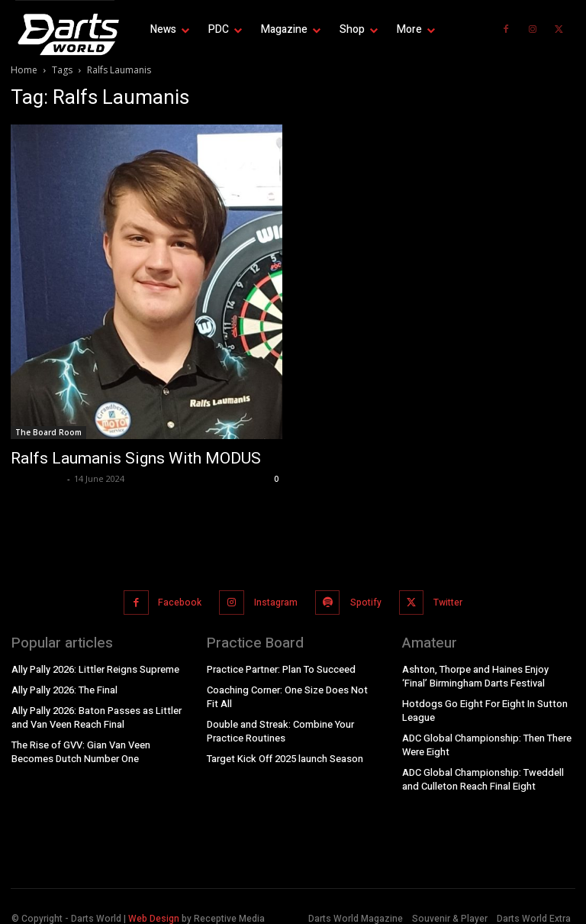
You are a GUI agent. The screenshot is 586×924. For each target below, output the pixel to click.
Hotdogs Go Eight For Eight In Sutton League (481, 704)
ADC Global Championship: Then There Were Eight (485, 737)
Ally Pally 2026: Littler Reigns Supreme (94, 664)
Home (24, 70)
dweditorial (37, 478)
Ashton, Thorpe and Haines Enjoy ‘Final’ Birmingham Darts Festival (488, 670)
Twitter (444, 599)
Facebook (180, 599)
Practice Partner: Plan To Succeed (280, 664)
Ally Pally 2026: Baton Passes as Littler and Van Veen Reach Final (95, 711)
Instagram (275, 599)
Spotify (363, 599)
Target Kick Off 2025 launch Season (283, 751)
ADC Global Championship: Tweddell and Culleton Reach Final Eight (480, 770)
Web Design (154, 909)
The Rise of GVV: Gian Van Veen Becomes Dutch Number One (80, 745)
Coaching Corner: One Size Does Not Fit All (293, 691)
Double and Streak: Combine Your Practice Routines (279, 724)
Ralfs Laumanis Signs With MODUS (136, 458)
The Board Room (48, 432)
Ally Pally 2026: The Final (64, 684)
